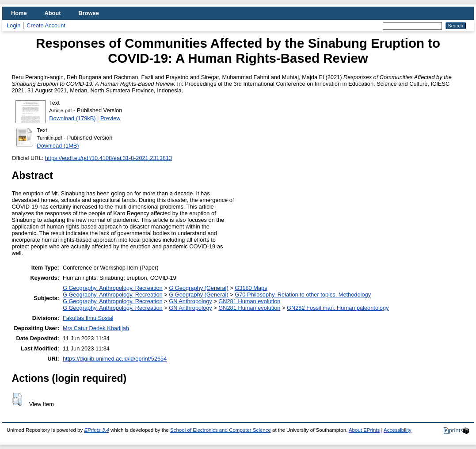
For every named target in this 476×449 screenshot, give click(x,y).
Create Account (46, 25)
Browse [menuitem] (89, 13)
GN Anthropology (190, 301)
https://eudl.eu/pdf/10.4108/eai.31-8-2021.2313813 (109, 158)
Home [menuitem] (19, 13)
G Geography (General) (198, 288)
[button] (17, 400)
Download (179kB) (72, 118)
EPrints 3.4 (96, 430)
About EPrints (364, 430)
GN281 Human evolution (249, 301)
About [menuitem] (53, 13)
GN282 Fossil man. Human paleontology (338, 308)
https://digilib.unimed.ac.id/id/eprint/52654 (115, 359)
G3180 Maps (251, 288)
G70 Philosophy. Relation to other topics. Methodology (303, 295)
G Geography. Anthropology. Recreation (113, 288)
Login (13, 25)
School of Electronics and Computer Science (221, 430)
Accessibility (398, 430)
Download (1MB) (58, 146)
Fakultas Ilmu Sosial (88, 318)
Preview (110, 118)
